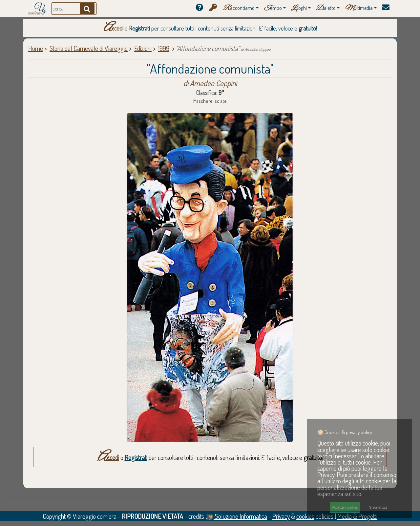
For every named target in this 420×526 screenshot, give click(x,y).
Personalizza (378, 507)
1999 (164, 48)
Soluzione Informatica (236, 516)
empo (273, 8)
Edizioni (143, 48)
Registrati (139, 28)
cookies (305, 516)
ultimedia (359, 8)
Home (36, 48)
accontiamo (239, 8)
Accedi (113, 28)
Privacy (281, 516)
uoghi (299, 8)
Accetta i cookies (345, 507)
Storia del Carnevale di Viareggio (89, 48)
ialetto (326, 8)
